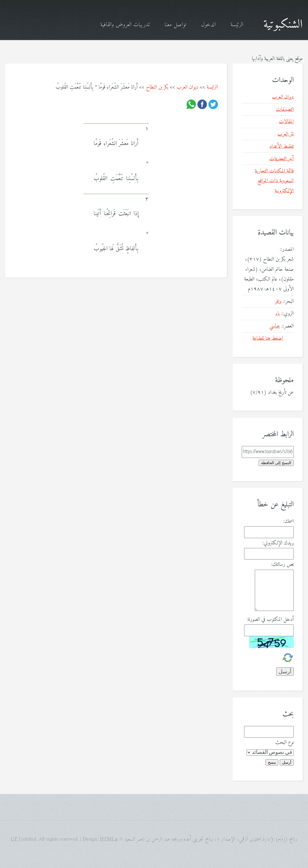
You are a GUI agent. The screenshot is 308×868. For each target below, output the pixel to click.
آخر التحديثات (282, 159)
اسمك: (289, 521)
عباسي (275, 326)
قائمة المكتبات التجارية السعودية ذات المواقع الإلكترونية (274, 181)
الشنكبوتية (283, 25)
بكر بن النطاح (157, 87)
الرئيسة (237, 25)
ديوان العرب (187, 87)
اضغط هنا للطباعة (268, 338)
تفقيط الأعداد (282, 146)
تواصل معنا (175, 25)
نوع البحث (285, 742)
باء (278, 314)
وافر (278, 301)
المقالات (286, 122)
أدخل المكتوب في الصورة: (270, 619)
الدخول (208, 25)
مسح (272, 762)
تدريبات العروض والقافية (125, 25)
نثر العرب (286, 134)
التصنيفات (285, 110)
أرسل (287, 762)
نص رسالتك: (282, 564)
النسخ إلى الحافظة (276, 463)
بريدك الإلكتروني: (278, 543)
